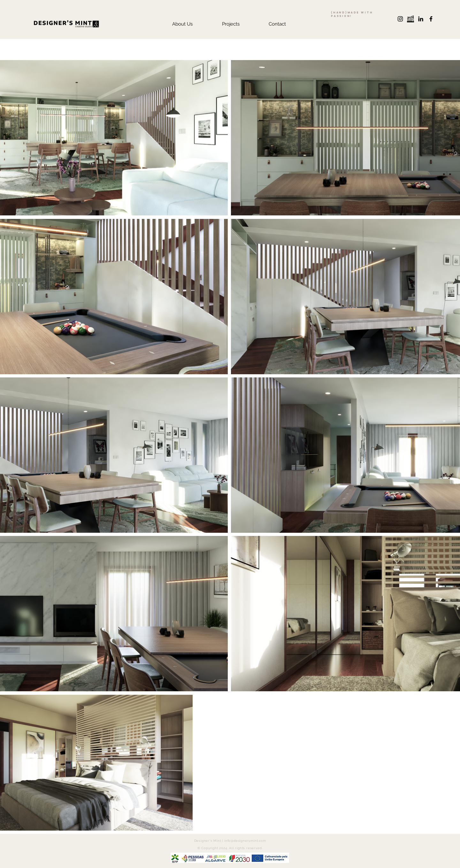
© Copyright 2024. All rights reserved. (230, 848)
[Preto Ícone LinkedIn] (421, 19)
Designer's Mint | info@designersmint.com (230, 841)
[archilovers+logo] (410, 19)
